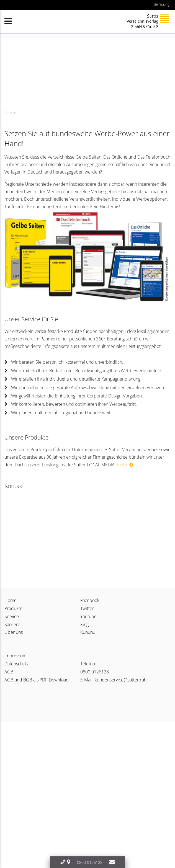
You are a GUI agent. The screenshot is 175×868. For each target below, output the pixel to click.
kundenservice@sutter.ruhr (121, 680)
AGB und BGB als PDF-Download (37, 680)
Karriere (12, 624)
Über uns (14, 632)
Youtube (88, 616)
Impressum (16, 656)
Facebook (90, 600)
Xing (84, 624)
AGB (9, 672)
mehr (122, 465)
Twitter (87, 608)
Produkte (13, 608)
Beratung (162, 4)
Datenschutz (16, 664)
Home (11, 600)
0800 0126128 (95, 672)
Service (12, 616)
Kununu (88, 632)
